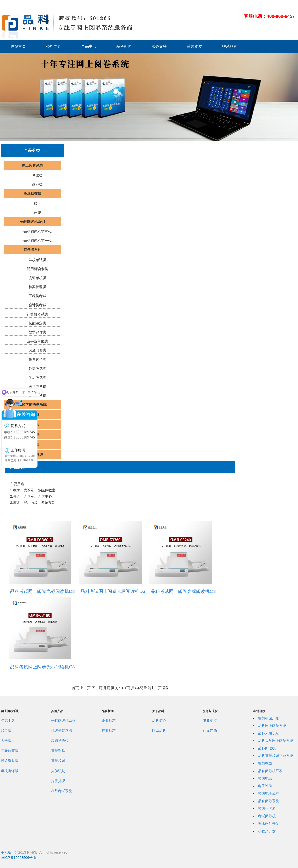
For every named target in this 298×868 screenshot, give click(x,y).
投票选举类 (37, 359)
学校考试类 (37, 260)
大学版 (6, 741)
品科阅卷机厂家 (270, 771)
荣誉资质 (194, 46)
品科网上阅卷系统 (272, 726)
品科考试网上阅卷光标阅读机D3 (42, 591)
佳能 (37, 213)
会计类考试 (37, 305)
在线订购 (210, 731)
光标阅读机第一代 (37, 241)
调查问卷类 (37, 350)
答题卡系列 (32, 250)
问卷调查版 (10, 751)
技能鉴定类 (37, 323)
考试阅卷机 (267, 816)
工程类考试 (37, 296)
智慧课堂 (58, 751)
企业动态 (109, 721)
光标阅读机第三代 (37, 232)
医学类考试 (37, 386)
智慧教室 (265, 763)
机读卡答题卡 (62, 731)
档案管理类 (37, 287)
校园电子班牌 (269, 793)
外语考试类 (37, 368)
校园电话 (265, 778)
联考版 (6, 731)
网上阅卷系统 (32, 165)
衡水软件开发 (269, 824)
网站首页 (18, 46)
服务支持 (159, 46)
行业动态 (109, 731)
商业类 (37, 184)
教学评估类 (37, 332)
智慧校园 (58, 761)
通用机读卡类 (37, 269)
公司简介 (54, 46)
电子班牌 (265, 786)
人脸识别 (58, 771)
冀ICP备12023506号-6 (18, 858)
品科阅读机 (267, 748)
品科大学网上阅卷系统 (276, 741)
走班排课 (58, 781)
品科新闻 (124, 46)
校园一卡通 (267, 808)
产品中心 (89, 46)
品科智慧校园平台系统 (276, 756)
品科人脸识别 (269, 733)
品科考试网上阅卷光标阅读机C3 (183, 591)
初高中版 (8, 721)
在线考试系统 (62, 791)
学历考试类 (37, 377)
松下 (37, 203)
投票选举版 (10, 761)
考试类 (37, 175)
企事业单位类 (37, 341)
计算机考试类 (37, 314)
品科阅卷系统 (269, 801)
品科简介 (159, 721)
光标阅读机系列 (32, 222)
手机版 (6, 852)
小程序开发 (267, 831)
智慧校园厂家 (269, 718)
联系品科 (230, 46)
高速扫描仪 (32, 194)
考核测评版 (10, 771)
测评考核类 (37, 278)
